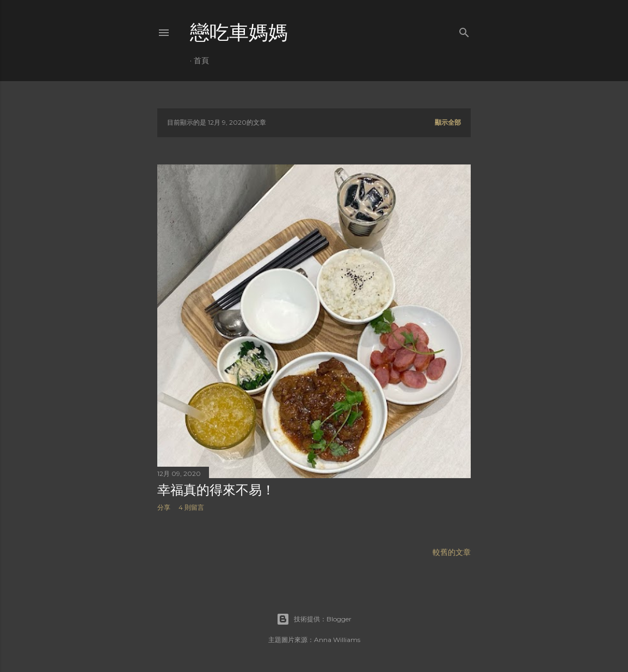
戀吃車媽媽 (239, 32)
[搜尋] (464, 30)
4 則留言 (191, 507)
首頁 (201, 60)
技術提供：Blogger (314, 619)
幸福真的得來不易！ (216, 490)
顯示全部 (448, 122)
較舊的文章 (452, 552)
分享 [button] (164, 507)
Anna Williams (337, 640)
